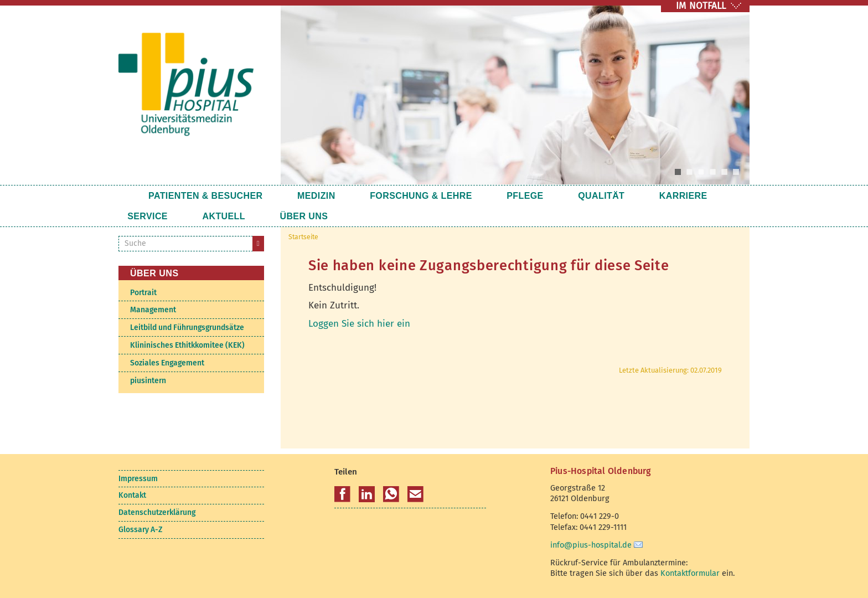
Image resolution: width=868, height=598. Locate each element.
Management (153, 310)
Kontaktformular (690, 573)
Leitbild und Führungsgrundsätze (187, 328)
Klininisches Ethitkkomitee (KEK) (187, 345)
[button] (342, 494)
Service (662, 196)
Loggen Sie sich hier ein (359, 324)
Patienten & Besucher (206, 196)
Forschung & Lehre (388, 196)
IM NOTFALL (701, 6)
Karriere (600, 196)
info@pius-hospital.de (591, 545)
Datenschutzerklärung (157, 512)
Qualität (535, 196)
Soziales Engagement (167, 363)
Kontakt (132, 495)
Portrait (143, 293)
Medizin (300, 196)
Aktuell (149, 216)
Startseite (129, 195)
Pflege (475, 196)
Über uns (212, 216)
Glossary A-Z (140, 530)
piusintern (148, 381)
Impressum (138, 479)
